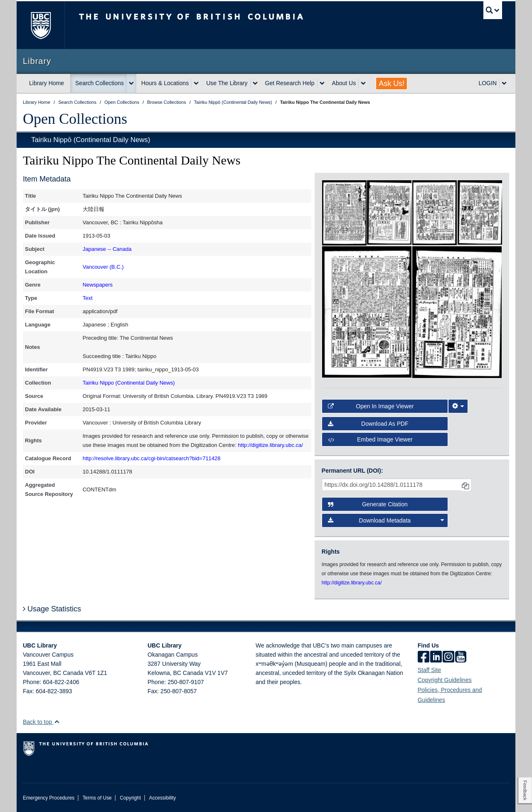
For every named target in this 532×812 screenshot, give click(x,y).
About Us (344, 83)
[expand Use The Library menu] (255, 83)
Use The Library (227, 83)
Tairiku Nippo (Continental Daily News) (129, 383)
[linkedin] (436, 657)
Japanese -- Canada (107, 249)
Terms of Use (97, 798)
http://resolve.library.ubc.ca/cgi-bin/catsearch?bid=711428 (152, 458)
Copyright (130, 798)
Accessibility (162, 798)
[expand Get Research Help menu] (322, 83)
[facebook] (424, 657)
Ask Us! (392, 83)
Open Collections (75, 119)
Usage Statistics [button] (52, 609)
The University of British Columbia (41, 25)
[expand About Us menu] (363, 83)
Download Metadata (386, 520)
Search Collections (100, 83)
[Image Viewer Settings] (458, 406)
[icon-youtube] (461, 657)
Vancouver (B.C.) (103, 267)
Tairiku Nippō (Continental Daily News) (91, 140)
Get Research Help (290, 83)
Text (88, 298)
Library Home (47, 83)
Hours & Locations (165, 83)
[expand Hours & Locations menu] (196, 83)
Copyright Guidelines (445, 680)
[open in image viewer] (344, 212)
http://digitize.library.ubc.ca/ (270, 445)
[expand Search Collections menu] (131, 83)
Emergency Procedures (49, 798)
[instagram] (448, 657)
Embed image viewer (370, 439)
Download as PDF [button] (368, 424)
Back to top (41, 722)
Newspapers (98, 285)
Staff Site (430, 670)
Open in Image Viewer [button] (371, 406)
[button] (57, 722)
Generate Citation (368, 504)
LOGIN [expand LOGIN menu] (488, 83)
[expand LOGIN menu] (504, 83)
